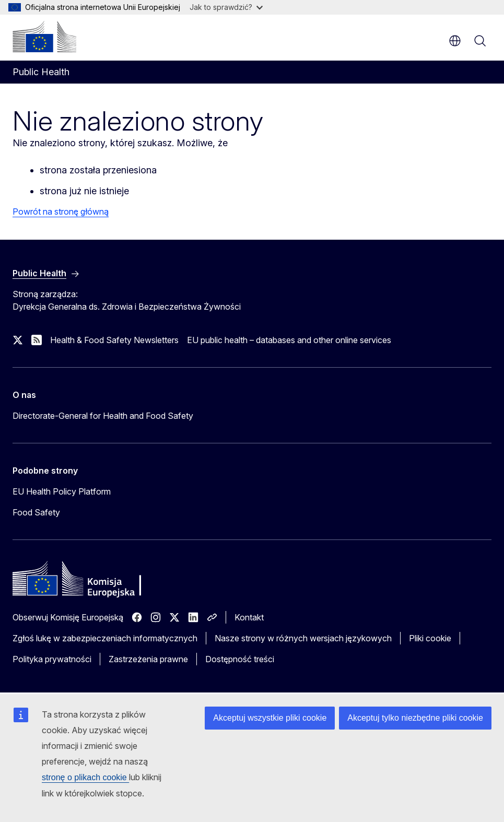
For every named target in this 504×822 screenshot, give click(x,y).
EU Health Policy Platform (62, 491)
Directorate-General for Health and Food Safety (103, 416)
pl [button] (455, 41)
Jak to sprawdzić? (226, 7)
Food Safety (36, 512)
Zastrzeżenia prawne (148, 659)
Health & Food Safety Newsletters (114, 340)
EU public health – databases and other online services (289, 340)
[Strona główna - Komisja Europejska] (44, 37)
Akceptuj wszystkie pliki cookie (270, 718)
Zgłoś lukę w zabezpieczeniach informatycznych (105, 638)
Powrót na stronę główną (61, 212)
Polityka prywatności (52, 659)
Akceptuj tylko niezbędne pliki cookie (415, 718)
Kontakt (249, 617)
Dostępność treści (240, 659)
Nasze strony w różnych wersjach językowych (303, 638)
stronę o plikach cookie (85, 777)
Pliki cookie (430, 638)
